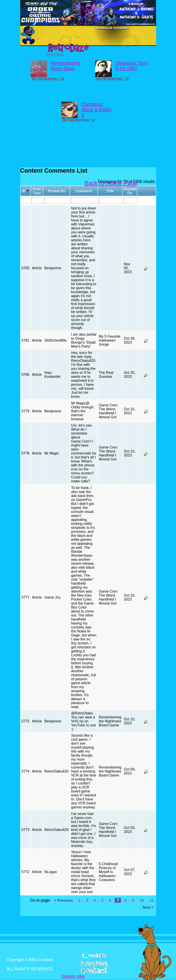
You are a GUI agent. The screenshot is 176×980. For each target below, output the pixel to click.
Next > (148, 907)
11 (151, 900)
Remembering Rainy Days (65, 66)
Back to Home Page (111, 183)
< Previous (63, 900)
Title (110, 191)
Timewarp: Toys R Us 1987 (131, 66)
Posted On (130, 191)
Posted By (57, 191)
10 (142, 900)
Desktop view (73, 976)
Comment (84, 191)
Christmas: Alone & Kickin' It (97, 110)
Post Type (37, 191)
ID (24, 191)
